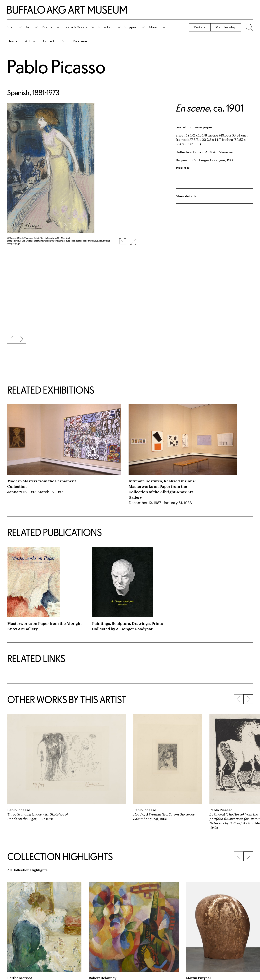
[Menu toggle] (249, 27)
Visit (11, 27)
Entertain (106, 27)
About (154, 27)
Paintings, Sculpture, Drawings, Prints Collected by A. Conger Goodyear (127, 626)
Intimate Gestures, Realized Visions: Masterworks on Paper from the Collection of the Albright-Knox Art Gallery (162, 489)
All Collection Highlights (27, 870)
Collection (51, 41)
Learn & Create (75, 27)
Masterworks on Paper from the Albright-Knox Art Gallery (45, 626)
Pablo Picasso (56, 66)
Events (47, 27)
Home (12, 41)
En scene (80, 41)
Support (131, 27)
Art (28, 27)
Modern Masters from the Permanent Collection (42, 484)
